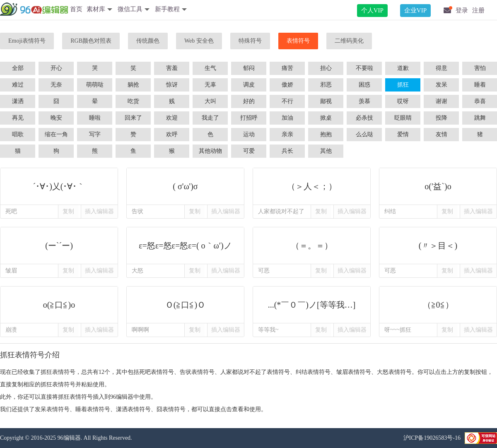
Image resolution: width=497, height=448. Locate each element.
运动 (249, 134)
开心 (56, 68)
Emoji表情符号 (27, 41)
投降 (442, 118)
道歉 (403, 68)
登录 (462, 10)
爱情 (403, 134)
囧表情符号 (171, 409)
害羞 (172, 68)
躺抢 (133, 85)
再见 (18, 118)
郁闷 (249, 68)
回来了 (133, 118)
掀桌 (326, 118)
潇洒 (18, 101)
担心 (326, 68)
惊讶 (172, 85)
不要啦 (364, 68)
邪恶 (326, 85)
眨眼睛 (403, 118)
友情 (442, 134)
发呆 (442, 85)
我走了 (210, 118)
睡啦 (95, 118)
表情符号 (298, 41)
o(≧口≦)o (59, 305)
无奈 (56, 85)
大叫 (210, 101)
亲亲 (287, 134)
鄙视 (326, 101)
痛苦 (287, 68)
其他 (326, 151)
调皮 (249, 85)
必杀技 (364, 118)
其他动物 (210, 151)
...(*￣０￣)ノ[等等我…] (312, 305)
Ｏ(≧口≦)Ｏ (185, 305)
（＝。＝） (312, 246)
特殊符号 (250, 41)
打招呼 (249, 118)
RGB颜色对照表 (91, 41)
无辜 (210, 85)
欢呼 (172, 134)
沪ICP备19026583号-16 (432, 438)
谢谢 (442, 101)
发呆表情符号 (52, 409)
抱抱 (326, 134)
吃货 (133, 101)
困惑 (364, 85)
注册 (478, 10)
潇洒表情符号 (133, 409)
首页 (76, 9)
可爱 (249, 151)
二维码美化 (349, 41)
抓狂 (403, 85)
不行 (287, 101)
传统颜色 (148, 41)
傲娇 (287, 85)
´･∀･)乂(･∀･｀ (59, 186)
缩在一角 (56, 134)
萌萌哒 (95, 85)
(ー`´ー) (59, 246)
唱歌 (18, 134)
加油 (287, 118)
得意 (442, 68)
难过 (18, 85)
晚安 (56, 118)
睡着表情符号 (93, 409)
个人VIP (372, 10)
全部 (18, 68)
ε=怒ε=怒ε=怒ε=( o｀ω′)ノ (185, 246)
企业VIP (415, 10)
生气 (210, 68)
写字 (95, 134)
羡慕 (364, 101)
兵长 (287, 151)
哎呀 (403, 101)
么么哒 (364, 134)
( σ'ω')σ (185, 186)
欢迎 (172, 118)
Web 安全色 (199, 41)
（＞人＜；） (312, 186)
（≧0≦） (438, 305)
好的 (249, 101)
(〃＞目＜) (438, 246)
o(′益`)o (438, 186)
